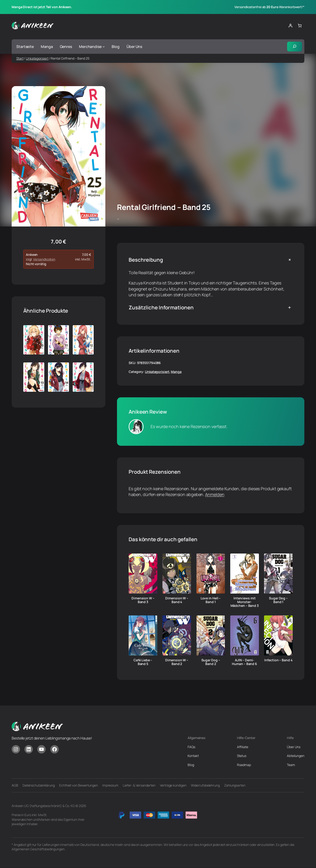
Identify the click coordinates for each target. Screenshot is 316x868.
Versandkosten (44, 260)
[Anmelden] (290, 26)
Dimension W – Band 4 (177, 601)
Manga (176, 372)
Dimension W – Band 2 (177, 662)
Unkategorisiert (37, 59)
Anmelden (215, 495)
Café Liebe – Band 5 (143, 662)
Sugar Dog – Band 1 (278, 601)
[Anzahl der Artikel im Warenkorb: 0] (300, 26)
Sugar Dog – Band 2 (211, 662)
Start (20, 59)
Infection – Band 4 (278, 660)
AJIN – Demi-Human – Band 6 (244, 662)
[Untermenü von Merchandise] (104, 47)
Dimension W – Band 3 (143, 601)
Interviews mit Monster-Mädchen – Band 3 (245, 602)
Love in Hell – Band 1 (211, 601)
